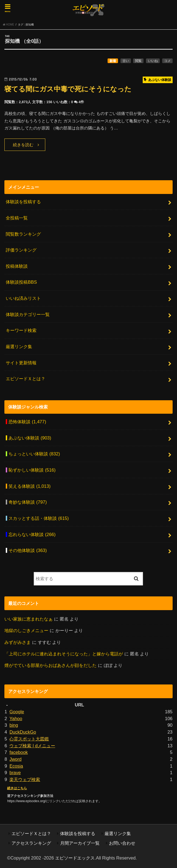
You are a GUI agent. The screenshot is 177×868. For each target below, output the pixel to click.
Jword (15, 759)
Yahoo (16, 718)
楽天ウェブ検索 (25, 779)
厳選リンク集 (19, 346)
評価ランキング (21, 250)
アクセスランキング (31, 843)
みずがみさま (18, 642)
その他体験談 (28, 550)
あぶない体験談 (30, 438)
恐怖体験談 (27, 422)
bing (14, 725)
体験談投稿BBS (21, 282)
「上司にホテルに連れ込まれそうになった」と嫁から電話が (64, 654)
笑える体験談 (29, 486)
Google (17, 712)
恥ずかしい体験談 (32, 470)
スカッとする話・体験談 (39, 518)
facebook (19, 752)
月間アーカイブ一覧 (80, 843)
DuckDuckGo (23, 732)
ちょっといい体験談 (34, 454)
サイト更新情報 (21, 363)
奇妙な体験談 (28, 502)
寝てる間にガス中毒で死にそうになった (68, 89)
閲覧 (138, 61)
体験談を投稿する (23, 202)
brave (15, 773)
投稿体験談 (17, 266)
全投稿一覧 (17, 218)
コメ (167, 61)
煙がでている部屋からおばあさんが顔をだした (50, 665)
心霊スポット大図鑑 (29, 739)
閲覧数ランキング (23, 234)
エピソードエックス (75, 858)
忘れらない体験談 (32, 534)
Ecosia (16, 766)
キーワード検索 (21, 330)
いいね (153, 61)
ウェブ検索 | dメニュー (32, 746)
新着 (113, 61)
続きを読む (23, 145)
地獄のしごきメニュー (26, 630)
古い (126, 61)
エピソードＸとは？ (26, 379)
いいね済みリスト (23, 298)
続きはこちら (17, 788)
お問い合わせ (122, 843)
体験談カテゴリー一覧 (28, 314)
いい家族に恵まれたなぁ (29, 619)
